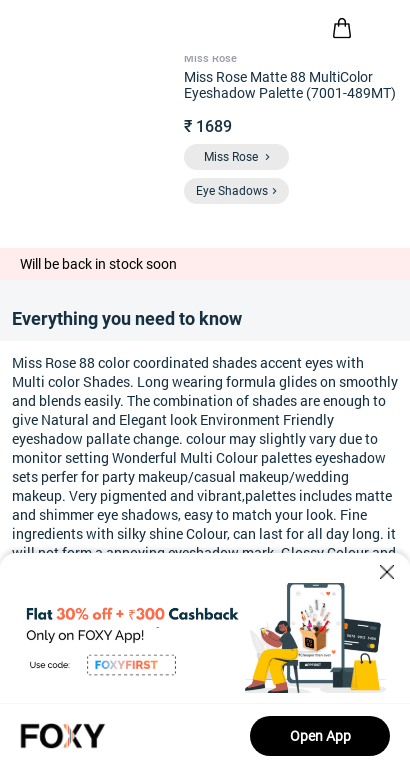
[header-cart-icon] (342, 28)
